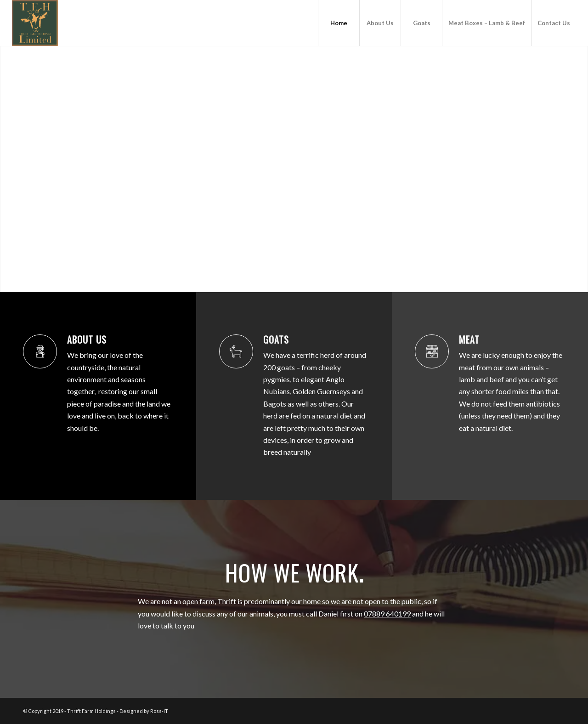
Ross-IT (159, 711)
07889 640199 (387, 614)
